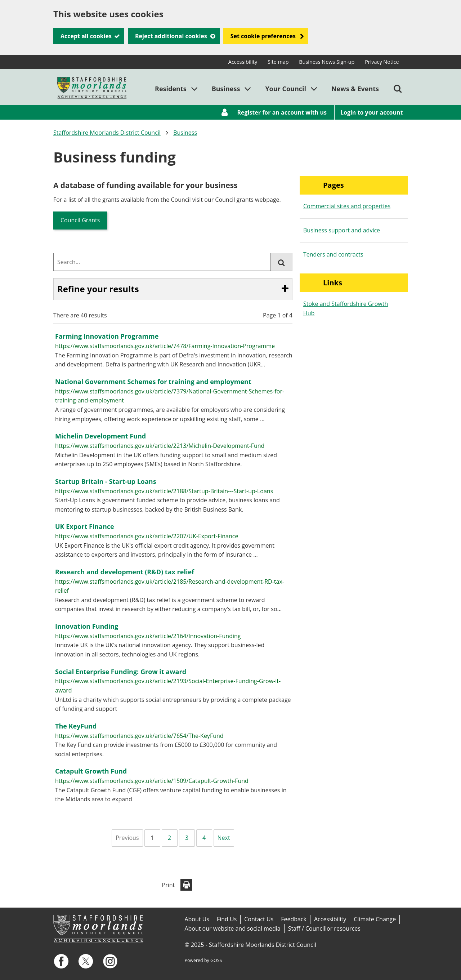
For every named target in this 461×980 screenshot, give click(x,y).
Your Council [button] (286, 89)
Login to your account (372, 112)
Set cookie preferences (263, 36)
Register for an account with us (282, 112)
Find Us (227, 919)
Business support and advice (342, 230)
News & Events (355, 89)
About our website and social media (232, 928)
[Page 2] (170, 838)
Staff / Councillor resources (324, 928)
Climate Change (375, 919)
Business (185, 133)
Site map (278, 62)
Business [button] (226, 89)
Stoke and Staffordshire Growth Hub (346, 308)
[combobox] (162, 262)
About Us (197, 919)
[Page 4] (204, 838)
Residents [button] (171, 89)
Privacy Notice (382, 62)
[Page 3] (187, 838)
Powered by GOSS (203, 960)
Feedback (294, 919)
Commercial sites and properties (347, 206)
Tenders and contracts (333, 254)
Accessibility (243, 62)
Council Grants (80, 220)
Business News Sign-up (327, 62)
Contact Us (259, 919)
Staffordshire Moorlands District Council (107, 133)
